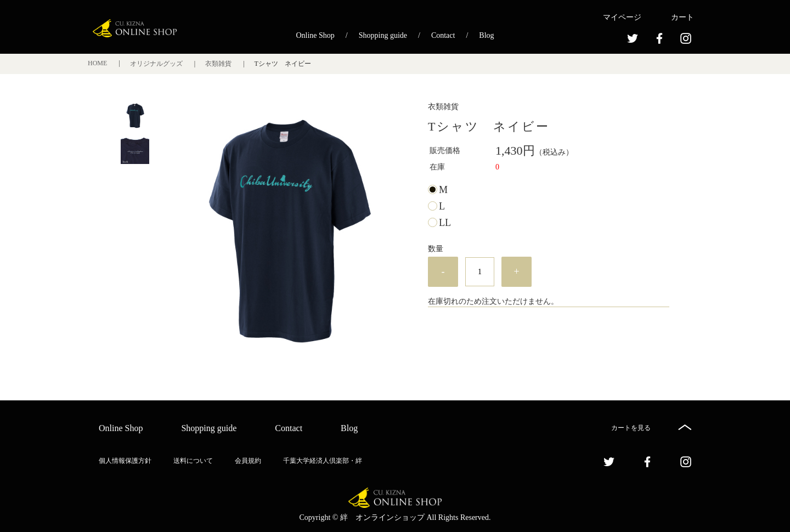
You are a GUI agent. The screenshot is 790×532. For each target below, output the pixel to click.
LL (445, 223)
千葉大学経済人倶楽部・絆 (323, 461)
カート (682, 17)
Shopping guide (383, 35)
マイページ (622, 17)
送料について (193, 461)
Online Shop (315, 35)
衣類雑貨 (219, 64)
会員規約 (248, 461)
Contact (443, 35)
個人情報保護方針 (125, 461)
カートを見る (631, 428)
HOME (98, 63)
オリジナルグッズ (157, 64)
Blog (486, 35)
